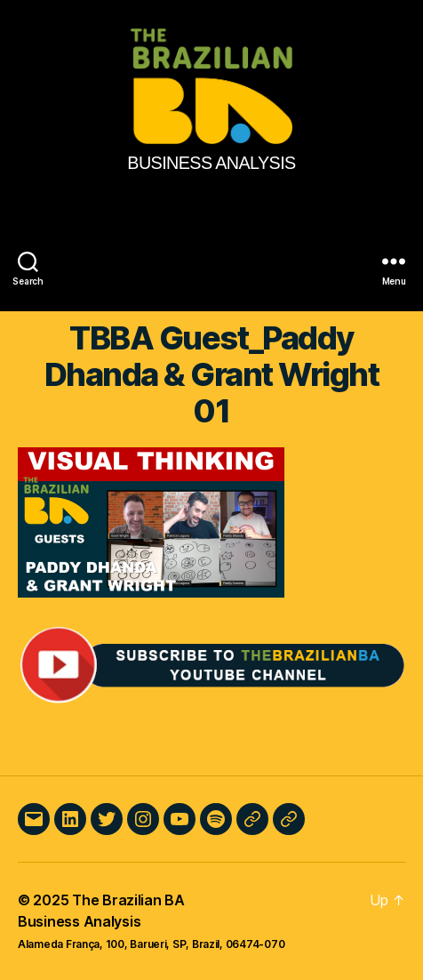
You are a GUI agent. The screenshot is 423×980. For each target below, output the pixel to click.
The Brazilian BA (128, 900)
